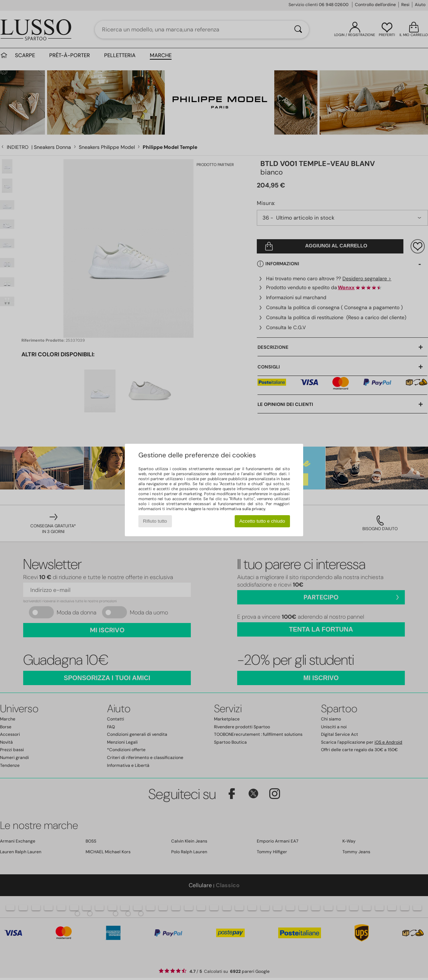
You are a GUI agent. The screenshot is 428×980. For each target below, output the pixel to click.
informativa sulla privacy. (243, 509)
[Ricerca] (298, 30)
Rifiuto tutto (155, 521)
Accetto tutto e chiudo (262, 521)
